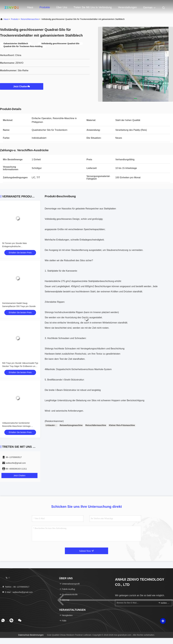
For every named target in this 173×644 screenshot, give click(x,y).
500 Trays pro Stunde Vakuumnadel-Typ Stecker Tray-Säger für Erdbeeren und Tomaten (20, 366)
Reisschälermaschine (96, 425)
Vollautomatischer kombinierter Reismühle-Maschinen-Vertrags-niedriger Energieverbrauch (17, 426)
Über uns (62, 7)
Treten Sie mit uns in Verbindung (93, 7)
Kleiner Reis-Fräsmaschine (122, 425)
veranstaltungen (127, 7)
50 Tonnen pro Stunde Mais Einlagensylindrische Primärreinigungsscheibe (14, 246)
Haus (30, 7)
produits (14, 19)
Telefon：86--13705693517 (16, 587)
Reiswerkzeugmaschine (71, 425)
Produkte (45, 7)
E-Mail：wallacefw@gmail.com (17, 592)
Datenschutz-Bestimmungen (31, 635)
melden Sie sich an (164, 603)
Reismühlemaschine (30, 19)
